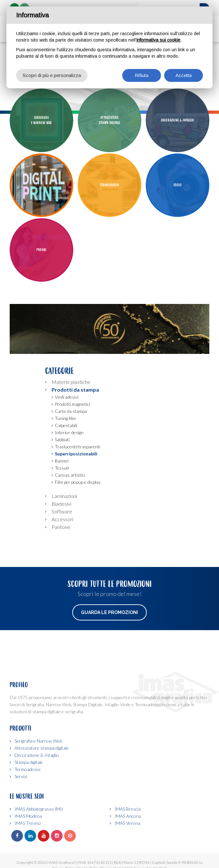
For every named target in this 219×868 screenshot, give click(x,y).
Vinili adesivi (67, 437)
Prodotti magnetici (72, 444)
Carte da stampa (71, 451)
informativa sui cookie (158, 40)
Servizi (21, 776)
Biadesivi (61, 544)
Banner (62, 501)
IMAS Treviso (28, 823)
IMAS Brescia (128, 809)
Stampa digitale (29, 762)
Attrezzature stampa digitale (42, 748)
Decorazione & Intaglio (37, 755)
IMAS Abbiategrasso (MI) (39, 809)
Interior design (69, 473)
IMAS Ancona (128, 816)
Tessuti (62, 508)
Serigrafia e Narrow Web (38, 741)
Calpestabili (66, 466)
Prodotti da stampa (75, 430)
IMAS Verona (127, 823)
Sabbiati (62, 480)
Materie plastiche (71, 422)
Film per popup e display (78, 522)
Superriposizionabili (76, 494)
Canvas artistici (70, 515)
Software (62, 552)
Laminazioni (64, 536)
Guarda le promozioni (109, 653)
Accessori (62, 559)
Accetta (184, 75)
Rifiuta (142, 75)
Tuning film (65, 458)
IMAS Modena (28, 816)
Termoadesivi (27, 769)
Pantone (61, 567)
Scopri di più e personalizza (52, 75)
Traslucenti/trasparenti (78, 487)
